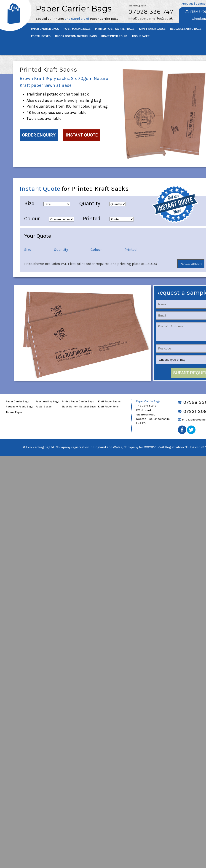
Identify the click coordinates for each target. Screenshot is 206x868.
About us (187, 4)
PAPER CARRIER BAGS (45, 29)
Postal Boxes (44, 409)
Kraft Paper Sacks (109, 404)
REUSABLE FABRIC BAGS (186, 29)
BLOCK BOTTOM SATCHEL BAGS (76, 36)
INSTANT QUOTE (82, 135)
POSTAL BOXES (41, 36)
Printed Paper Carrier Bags (78, 404)
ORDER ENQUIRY (39, 135)
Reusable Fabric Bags (20, 409)
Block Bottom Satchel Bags (79, 409)
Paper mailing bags (47, 404)
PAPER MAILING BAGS (77, 29)
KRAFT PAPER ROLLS (114, 36)
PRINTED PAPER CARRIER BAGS (115, 29)
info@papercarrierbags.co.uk (151, 18)
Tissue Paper (14, 415)
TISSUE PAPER (141, 36)
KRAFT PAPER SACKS (152, 29)
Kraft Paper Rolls (108, 409)
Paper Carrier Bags (17, 404)
